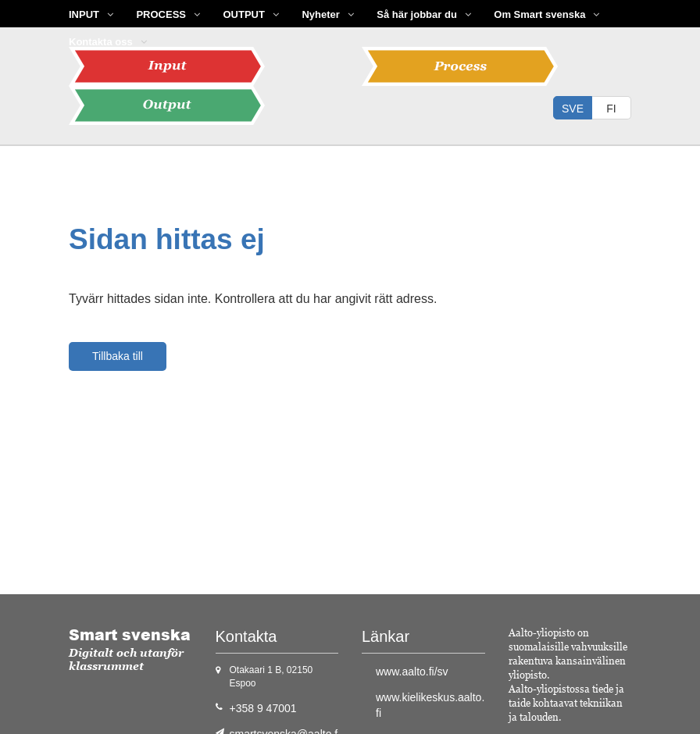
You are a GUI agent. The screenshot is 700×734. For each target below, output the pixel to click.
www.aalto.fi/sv (412, 672)
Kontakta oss (101, 42)
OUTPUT (243, 14)
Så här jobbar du (417, 14)
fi (611, 109)
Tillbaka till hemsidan (118, 360)
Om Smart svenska (539, 14)
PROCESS (161, 14)
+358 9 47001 (263, 708)
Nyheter (320, 14)
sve (573, 109)
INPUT (84, 14)
